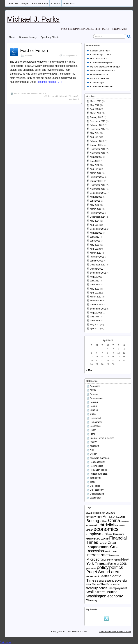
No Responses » (70, 56)
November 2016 (98, 153)
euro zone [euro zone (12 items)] (101, 538)
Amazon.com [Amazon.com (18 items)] (114, 516)
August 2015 (96, 197)
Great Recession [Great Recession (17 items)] (103, 549)
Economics (95, 426)
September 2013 (98, 229)
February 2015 (97, 213)
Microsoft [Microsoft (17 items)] (94, 559)
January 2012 (97, 305)
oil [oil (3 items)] (107, 564)
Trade (93, 482)
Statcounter (5, 642)
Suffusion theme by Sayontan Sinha (115, 632)
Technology (96, 478)
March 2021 (96, 101)
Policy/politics (96, 466)
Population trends (98, 470)
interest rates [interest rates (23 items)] (98, 555)
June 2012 (95, 285)
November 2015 (98, 189)
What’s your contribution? (103, 71)
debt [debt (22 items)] (100, 525)
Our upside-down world (101, 87)
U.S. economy (97, 490)
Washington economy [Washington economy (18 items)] (105, 596)
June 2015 (95, 201)
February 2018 (97, 125)
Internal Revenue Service (102, 438)
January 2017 (97, 145)
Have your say (40, 4)
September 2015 (98, 193)
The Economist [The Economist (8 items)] (110, 584)
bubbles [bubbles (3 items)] (104, 521)
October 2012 (97, 269)
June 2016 (95, 161)
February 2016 (97, 177)
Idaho (93, 434)
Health (93, 430)
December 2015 (98, 185)
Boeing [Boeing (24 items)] (93, 521)
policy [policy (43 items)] (103, 567)
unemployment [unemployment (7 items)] (117, 588)
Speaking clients (50, 37)
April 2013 (95, 249)
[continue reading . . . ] (49, 82)
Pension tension (98, 462)
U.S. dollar (95, 486)
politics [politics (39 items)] (116, 567)
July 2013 (95, 237)
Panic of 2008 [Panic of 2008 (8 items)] (117, 564)
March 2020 (96, 113)
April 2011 (95, 329)
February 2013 (97, 257)
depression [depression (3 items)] (121, 525)
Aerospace (95, 386)
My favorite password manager (105, 67)
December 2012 (98, 265)
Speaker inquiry (28, 37)
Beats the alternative (100, 79)
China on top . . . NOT (101, 55)
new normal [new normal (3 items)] (115, 560)
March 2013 (96, 253)
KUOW (93, 442)
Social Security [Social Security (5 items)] (106, 581)
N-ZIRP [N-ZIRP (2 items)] (105, 560)
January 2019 (97, 117)
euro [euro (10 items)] (90, 538)
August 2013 (96, 233)
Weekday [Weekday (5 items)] (92, 600)
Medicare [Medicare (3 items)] (115, 556)
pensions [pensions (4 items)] (91, 568)
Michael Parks (30, 93)
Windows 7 (73, 96)
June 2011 (95, 321)
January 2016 (97, 181)
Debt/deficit (95, 418)
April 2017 (95, 137)
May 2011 (95, 325)
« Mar (89, 370)
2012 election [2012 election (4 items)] (94, 513)
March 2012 (96, 297)
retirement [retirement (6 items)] (93, 576)
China (93, 414)
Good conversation (99, 75)
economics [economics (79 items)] (106, 529)
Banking (94, 402)
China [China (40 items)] (114, 520)
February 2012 (97, 301)
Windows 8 (74, 99)
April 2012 (95, 293)
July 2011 (95, 317)
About (12, 37)
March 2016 (96, 173)
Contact (55, 4)
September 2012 (98, 273)
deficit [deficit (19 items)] (110, 525)
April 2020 (95, 109)
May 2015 (95, 205)
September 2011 (98, 309)
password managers (100, 458)
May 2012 (95, 289)
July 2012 (95, 281)
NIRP (93, 450)
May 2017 (95, 133)
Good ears (69, 4)
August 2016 (96, 157)
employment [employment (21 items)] (97, 534)
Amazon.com (96, 398)
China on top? (97, 83)
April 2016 (95, 169)
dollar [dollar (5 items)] (90, 530)
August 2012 (96, 277)
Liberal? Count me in (100, 51)
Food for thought (19, 4)
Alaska (93, 390)
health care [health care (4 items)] (111, 551)
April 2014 (95, 225)
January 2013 (97, 261)
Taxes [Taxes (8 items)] (96, 584)
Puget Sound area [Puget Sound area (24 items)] (103, 572)
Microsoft (28, 56)
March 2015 (96, 209)
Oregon (94, 454)
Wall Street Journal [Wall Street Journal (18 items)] (102, 592)
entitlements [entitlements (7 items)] (116, 534)
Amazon (94, 394)
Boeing (93, 406)
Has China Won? (99, 59)
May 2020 (95, 105)
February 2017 (97, 141)
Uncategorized (97, 494)
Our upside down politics (102, 63)
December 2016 (98, 149)
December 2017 (98, 129)
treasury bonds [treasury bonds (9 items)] (97, 588)
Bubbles (94, 410)
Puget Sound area (99, 474)
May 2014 (95, 221)
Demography (96, 422)
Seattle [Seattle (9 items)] (104, 576)
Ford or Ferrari (34, 50)
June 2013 (95, 241)
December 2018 (98, 121)
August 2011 (96, 313)
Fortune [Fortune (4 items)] (103, 543)
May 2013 (95, 245)
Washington (96, 498)
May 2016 (95, 165)
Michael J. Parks (33, 19)
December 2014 (98, 217)
